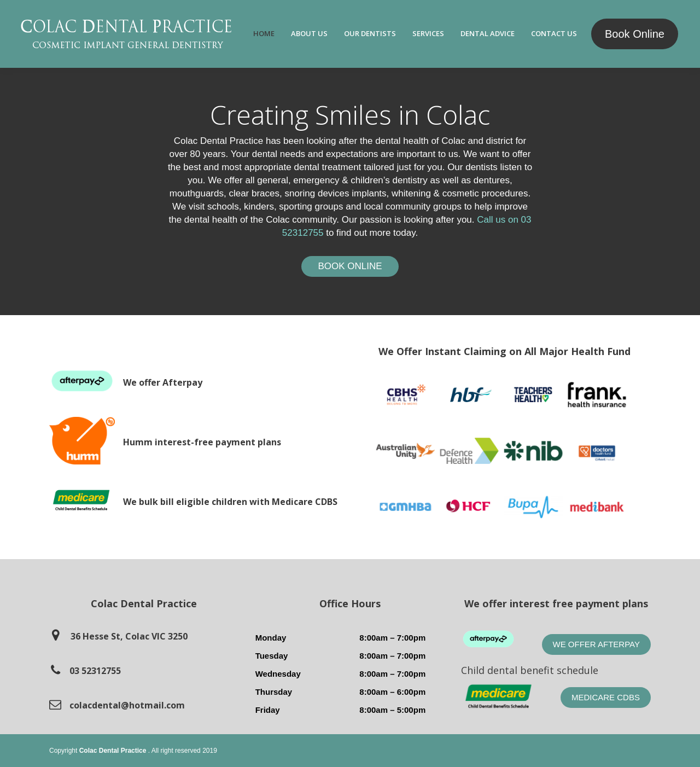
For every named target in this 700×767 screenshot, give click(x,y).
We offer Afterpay (596, 644)
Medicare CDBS (606, 697)
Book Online (635, 34)
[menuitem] (264, 34)
